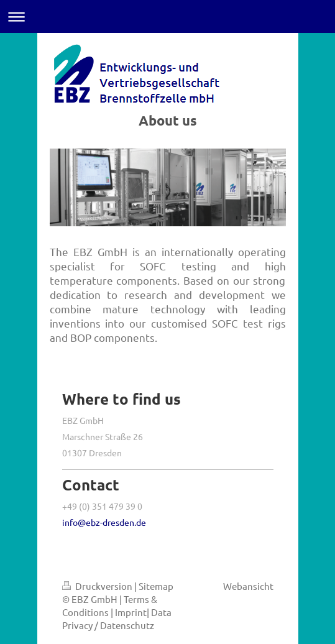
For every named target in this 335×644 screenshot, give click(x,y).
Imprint (131, 612)
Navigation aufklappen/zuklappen (167, 16)
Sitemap (156, 586)
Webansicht (248, 586)
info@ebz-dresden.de (104, 522)
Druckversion (98, 586)
